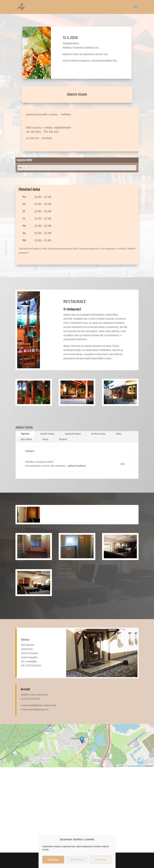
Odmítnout (77, 860)
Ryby (119, 434)
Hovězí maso (47, 434)
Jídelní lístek (77, 95)
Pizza (45, 439)
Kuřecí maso (98, 434)
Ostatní (63, 439)
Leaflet (120, 766)
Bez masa (26, 439)
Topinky (25, 434)
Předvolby (101, 860)
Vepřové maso (73, 434)
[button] (82, 740)
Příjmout (53, 860)
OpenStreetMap (134, 766)
